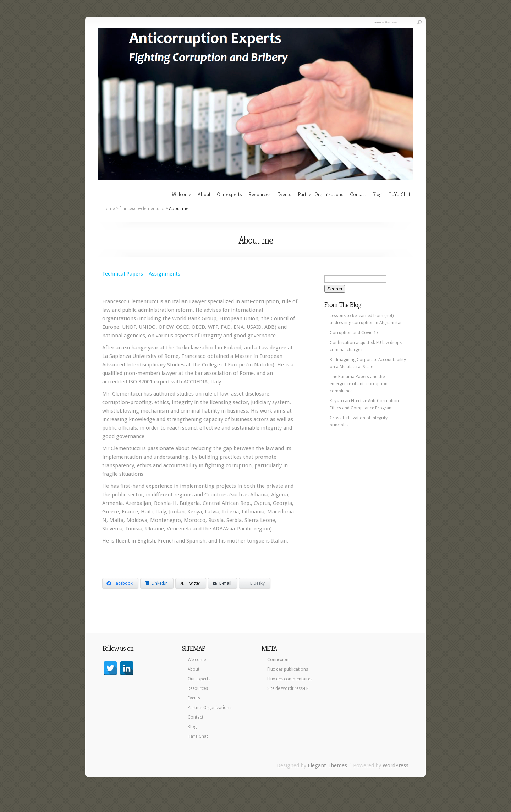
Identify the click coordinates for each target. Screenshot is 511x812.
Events (284, 194)
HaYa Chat (399, 194)
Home (109, 208)
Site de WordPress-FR (288, 688)
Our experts (229, 194)
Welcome (182, 194)
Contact (358, 194)
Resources (260, 194)
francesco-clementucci (142, 208)
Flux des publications (288, 669)
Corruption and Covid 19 (354, 333)
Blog (377, 194)
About (204, 194)
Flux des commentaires (290, 679)
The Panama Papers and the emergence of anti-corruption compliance (359, 384)
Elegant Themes (327, 765)
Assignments (164, 274)
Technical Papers (123, 274)
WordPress (395, 765)
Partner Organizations (321, 194)
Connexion (278, 660)
